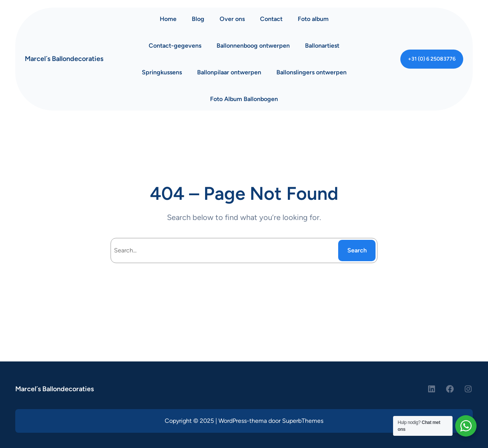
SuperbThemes (303, 421)
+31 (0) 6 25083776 (432, 59)
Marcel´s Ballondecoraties (64, 59)
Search (357, 250)
